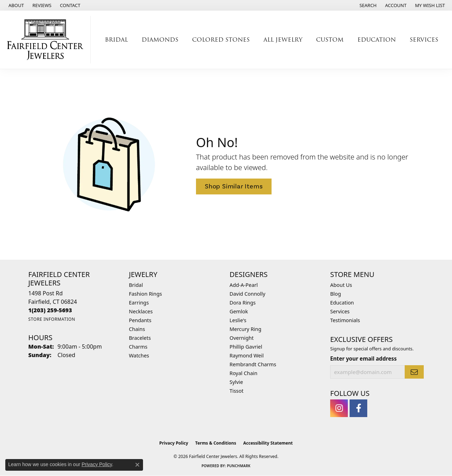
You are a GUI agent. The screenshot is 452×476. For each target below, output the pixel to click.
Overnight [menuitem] (242, 338)
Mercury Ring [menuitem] (245, 329)
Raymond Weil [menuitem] (247, 356)
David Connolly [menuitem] (247, 294)
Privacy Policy (174, 443)
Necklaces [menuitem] (141, 311)
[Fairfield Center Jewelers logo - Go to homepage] (47, 40)
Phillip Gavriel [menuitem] (246, 347)
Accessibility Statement (268, 443)
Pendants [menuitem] (140, 320)
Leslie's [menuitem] (238, 320)
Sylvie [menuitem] (236, 382)
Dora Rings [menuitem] (243, 303)
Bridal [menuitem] (136, 285)
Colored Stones (221, 40)
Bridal (116, 40)
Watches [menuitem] (139, 356)
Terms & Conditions (216, 443)
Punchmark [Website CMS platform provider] (239, 466)
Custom (330, 40)
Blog (336, 294)
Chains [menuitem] (137, 329)
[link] (16, 5)
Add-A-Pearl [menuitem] (244, 285)
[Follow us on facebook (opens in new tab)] (358, 408)
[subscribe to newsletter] (414, 372)
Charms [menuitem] (138, 347)
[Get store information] (52, 319)
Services (424, 40)
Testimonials (345, 320)
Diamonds (160, 40)
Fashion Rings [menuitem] (145, 294)
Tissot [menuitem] (236, 391)
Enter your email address (363, 358)
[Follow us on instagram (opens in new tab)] (339, 408)
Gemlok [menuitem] (239, 311)
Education (377, 40)
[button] (367, 5)
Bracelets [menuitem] (140, 338)
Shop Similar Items (234, 186)
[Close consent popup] (137, 465)
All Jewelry (283, 40)
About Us (341, 285)
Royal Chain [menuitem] (243, 373)
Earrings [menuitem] (139, 303)
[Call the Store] (50, 310)
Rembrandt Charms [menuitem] (253, 364)
